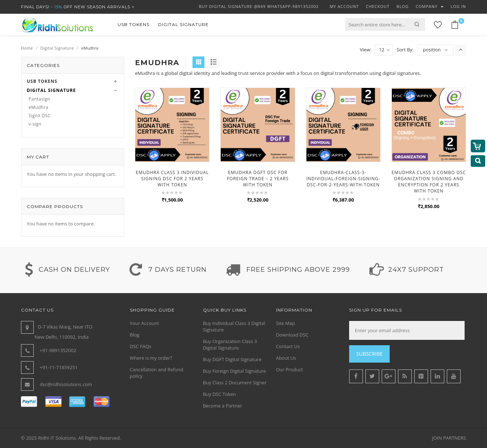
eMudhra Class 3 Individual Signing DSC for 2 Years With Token (172, 179)
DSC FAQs (141, 346)
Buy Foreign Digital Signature (235, 371)
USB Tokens (42, 81)
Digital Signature (57, 48)
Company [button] (430, 6)
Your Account (145, 323)
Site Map (286, 323)
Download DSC (292, 335)
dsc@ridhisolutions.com (66, 384)
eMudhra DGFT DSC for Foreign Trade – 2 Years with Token (258, 179)
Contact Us (288, 346)
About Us (286, 358)
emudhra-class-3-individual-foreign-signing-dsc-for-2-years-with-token (343, 179)
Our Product (290, 369)
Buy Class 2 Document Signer (235, 383)
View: (366, 50)
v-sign (35, 124)
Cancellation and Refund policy (157, 373)
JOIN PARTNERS (449, 438)
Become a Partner (223, 406)
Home (27, 48)
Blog (135, 335)
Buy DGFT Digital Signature (232, 359)
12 (384, 50)
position (432, 50)
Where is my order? (151, 358)
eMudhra (39, 107)
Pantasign (39, 99)
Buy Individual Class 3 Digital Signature (234, 326)
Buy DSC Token (219, 394)
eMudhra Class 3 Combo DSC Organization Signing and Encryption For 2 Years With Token (429, 182)
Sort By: (405, 50)
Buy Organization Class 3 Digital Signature (230, 345)
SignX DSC (40, 116)
